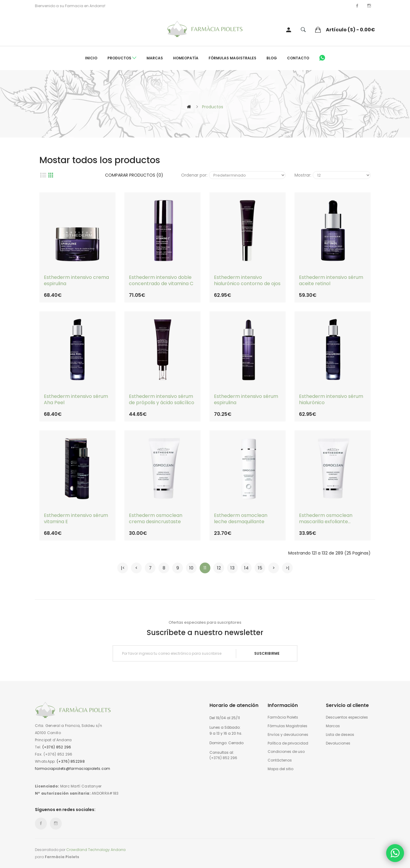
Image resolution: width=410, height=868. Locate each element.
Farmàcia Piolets (283, 717)
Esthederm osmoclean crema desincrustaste (156, 519)
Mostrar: (303, 175)
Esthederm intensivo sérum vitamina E (76, 519)
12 (219, 568)
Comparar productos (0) (134, 175)
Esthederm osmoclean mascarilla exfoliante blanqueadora (326, 519)
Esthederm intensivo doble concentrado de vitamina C (161, 281)
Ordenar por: (194, 175)
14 (246, 568)
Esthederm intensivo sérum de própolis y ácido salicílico (162, 400)
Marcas (155, 58)
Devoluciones (338, 743)
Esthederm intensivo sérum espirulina (246, 400)
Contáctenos (280, 760)
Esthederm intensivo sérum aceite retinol (331, 281)
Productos (122, 58)
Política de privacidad (288, 743)
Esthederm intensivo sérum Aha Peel (76, 400)
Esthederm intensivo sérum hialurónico (331, 400)
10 (191, 568)
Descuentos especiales (347, 717)
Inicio (91, 58)
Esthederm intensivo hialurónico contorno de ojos (247, 281)
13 (232, 568)
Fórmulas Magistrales (232, 58)
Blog (272, 58)
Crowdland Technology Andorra (96, 850)
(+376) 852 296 (57, 747)
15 (260, 568)
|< (123, 568)
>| (288, 568)
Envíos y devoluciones (288, 735)
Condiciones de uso (286, 752)
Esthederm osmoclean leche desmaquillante (241, 519)
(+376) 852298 (71, 761)
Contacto (298, 58)
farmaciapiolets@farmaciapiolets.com (73, 769)
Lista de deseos (340, 735)
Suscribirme (267, 653)
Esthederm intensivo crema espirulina (76, 281)
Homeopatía (186, 58)
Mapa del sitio (280, 769)
